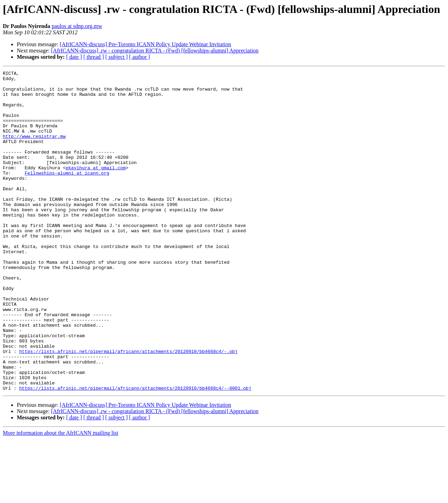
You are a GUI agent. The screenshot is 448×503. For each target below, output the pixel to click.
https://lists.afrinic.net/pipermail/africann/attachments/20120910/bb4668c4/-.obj (128, 408)
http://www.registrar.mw (34, 150)
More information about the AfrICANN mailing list (61, 497)
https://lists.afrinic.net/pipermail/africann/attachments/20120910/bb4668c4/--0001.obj (135, 452)
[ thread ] (94, 57)
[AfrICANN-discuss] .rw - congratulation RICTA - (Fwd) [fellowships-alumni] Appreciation (155, 51)
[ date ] (74, 57)
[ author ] (140, 57)
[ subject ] (117, 57)
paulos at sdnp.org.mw (77, 26)
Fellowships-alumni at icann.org (67, 194)
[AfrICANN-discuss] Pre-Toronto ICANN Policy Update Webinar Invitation (146, 44)
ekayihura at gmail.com (96, 187)
